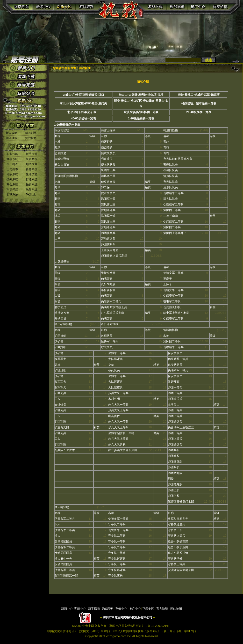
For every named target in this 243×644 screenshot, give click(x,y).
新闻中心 (67, 609)
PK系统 (31, 195)
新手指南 (32, 154)
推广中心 (135, 609)
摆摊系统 (12, 179)
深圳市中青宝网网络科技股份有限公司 (128, 617)
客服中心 (80, 609)
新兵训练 (31, 133)
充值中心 (121, 609)
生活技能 (32, 174)
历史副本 (12, 169)
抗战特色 (31, 138)
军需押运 (12, 190)
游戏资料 (108, 609)
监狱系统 (12, 195)
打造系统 (32, 179)
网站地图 (176, 609)
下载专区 (148, 609)
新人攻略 (12, 133)
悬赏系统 (32, 190)
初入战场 (12, 138)
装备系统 (32, 159)
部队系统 (12, 174)
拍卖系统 (32, 184)
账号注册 (25, 59)
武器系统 (12, 159)
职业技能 (12, 154)
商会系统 (12, 184)
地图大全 (32, 164)
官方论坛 (162, 609)
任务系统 (32, 169)
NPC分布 (12, 164)
